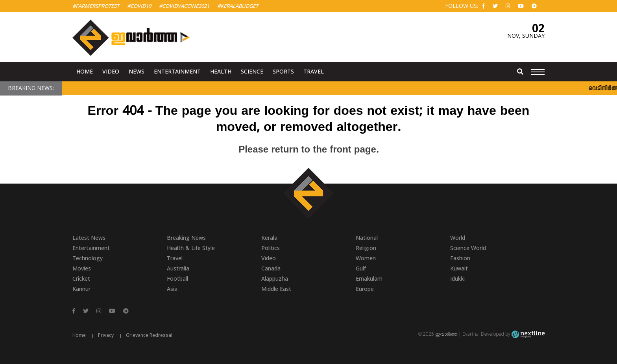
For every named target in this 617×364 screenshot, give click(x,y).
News (137, 71)
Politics (271, 248)
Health (221, 71)
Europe (365, 289)
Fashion (460, 258)
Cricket (81, 279)
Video (111, 71)
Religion (366, 248)
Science (252, 71)
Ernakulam (369, 279)
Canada (271, 268)
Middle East (276, 289)
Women (366, 258)
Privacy (106, 335)
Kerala (269, 238)
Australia (178, 268)
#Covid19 (139, 6)
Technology (88, 258)
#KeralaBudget (238, 6)
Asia (172, 289)
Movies (82, 268)
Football (177, 279)
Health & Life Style (191, 248)
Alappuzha (275, 279)
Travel (314, 71)
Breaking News (186, 238)
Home (85, 71)
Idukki (457, 279)
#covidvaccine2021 (184, 6)
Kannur (81, 289)
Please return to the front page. (308, 150)
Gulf (361, 268)
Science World (468, 248)
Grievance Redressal (149, 335)
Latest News (89, 238)
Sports (283, 71)
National (367, 238)
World (458, 238)
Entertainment (177, 71)
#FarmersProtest (96, 6)
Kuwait (459, 268)
